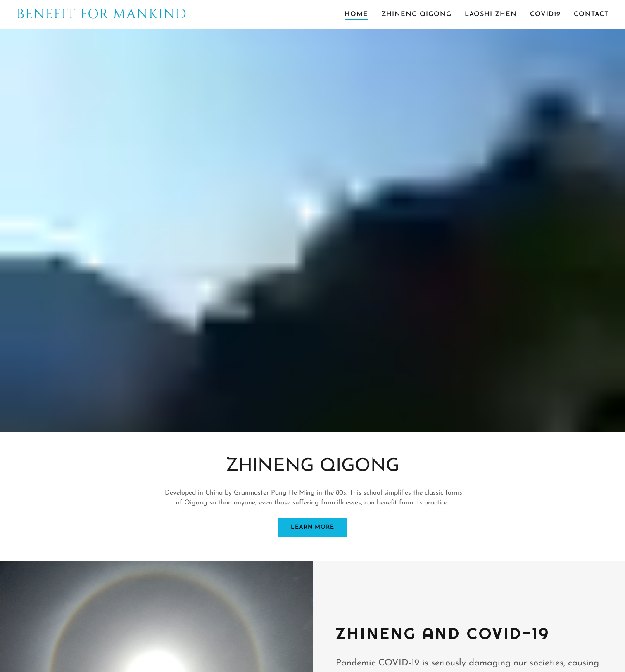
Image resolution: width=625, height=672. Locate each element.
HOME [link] (356, 14)
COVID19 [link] (545, 14)
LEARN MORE (312, 527)
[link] (108, 17)
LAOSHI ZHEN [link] (491, 14)
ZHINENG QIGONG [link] (416, 14)
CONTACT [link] (591, 14)
